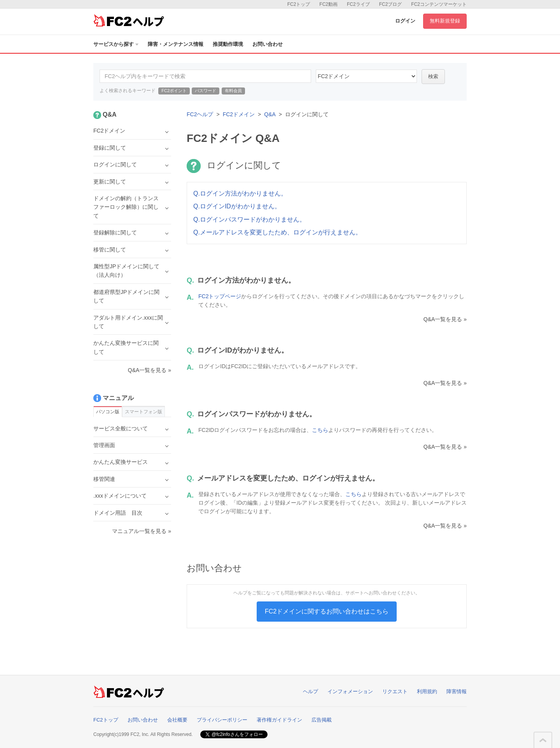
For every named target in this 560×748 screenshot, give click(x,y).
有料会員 (233, 91)
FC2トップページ (220, 296)
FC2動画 (328, 4)
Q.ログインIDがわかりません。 (237, 206)
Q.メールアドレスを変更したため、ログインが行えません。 (277, 232)
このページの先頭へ (543, 740)
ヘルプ (311, 691)
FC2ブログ (391, 4)
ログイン (405, 21)
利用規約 (427, 691)
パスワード (206, 91)
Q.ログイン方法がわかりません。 (240, 193)
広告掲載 (322, 720)
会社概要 (177, 720)
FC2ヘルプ (200, 114)
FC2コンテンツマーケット (439, 4)
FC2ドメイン (239, 114)
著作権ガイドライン (279, 720)
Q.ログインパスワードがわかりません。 (249, 219)
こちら (320, 430)
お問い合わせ (268, 44)
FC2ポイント (174, 91)
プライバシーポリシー (222, 720)
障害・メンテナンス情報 (176, 44)
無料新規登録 (445, 21)
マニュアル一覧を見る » (142, 531)
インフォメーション (350, 691)
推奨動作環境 (228, 44)
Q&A (270, 114)
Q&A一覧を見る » (445, 319)
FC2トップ (299, 4)
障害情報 (457, 691)
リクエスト (395, 691)
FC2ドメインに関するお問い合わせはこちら (327, 611)
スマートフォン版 (143, 412)
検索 (433, 76)
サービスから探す (116, 44)
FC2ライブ (358, 4)
